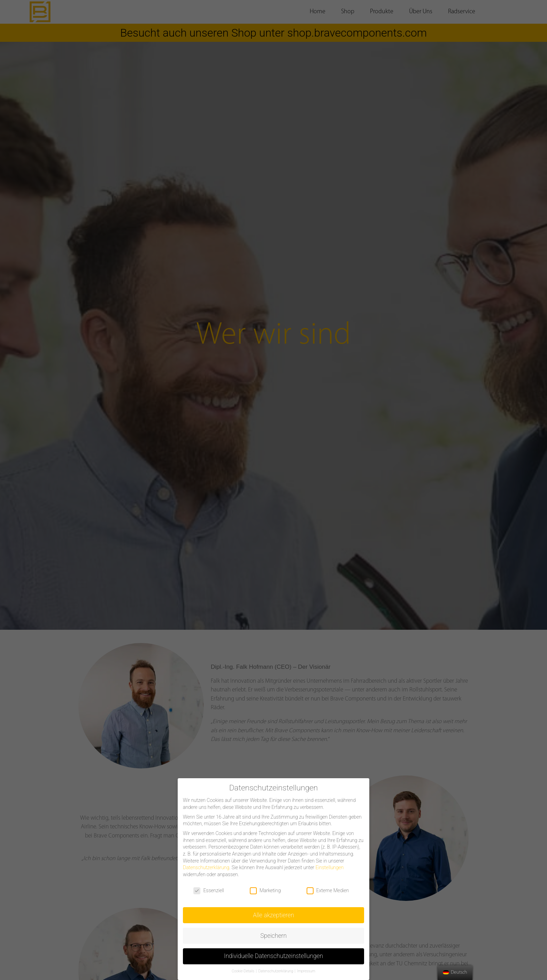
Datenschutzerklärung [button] (276, 971)
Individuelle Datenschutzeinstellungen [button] (273, 956)
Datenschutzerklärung (206, 867)
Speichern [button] (273, 936)
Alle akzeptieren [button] (273, 915)
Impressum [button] (306, 971)
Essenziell (209, 891)
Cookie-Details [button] (244, 971)
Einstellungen (329, 867)
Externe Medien (328, 891)
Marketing (265, 891)
